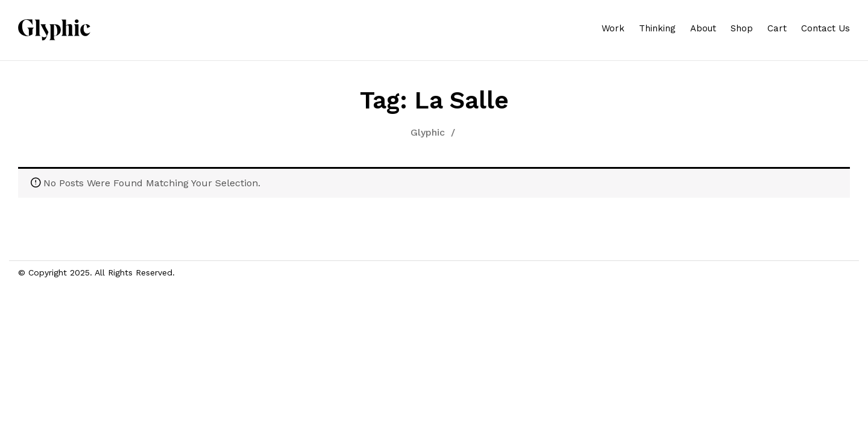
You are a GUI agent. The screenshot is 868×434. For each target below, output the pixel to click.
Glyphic (428, 132)
